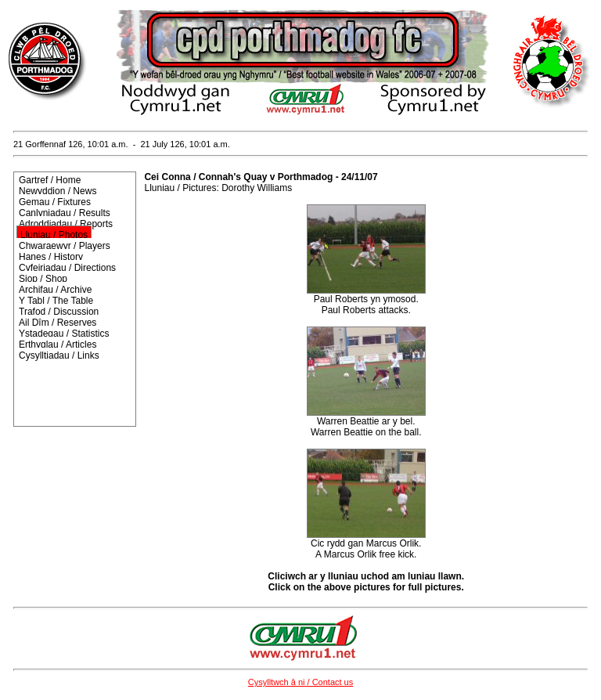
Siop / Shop (43, 279)
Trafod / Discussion (59, 312)
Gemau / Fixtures (55, 202)
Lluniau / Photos (54, 235)
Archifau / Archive (55, 290)
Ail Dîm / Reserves (58, 323)
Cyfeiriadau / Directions (67, 268)
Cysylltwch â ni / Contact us (301, 682)
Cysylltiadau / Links (59, 355)
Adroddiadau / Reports (66, 224)
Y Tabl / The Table (56, 301)
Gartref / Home (50, 180)
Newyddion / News (58, 191)
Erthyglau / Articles (58, 345)
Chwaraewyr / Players (65, 246)
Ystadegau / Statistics (64, 334)
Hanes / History (51, 257)
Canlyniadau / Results (65, 213)
